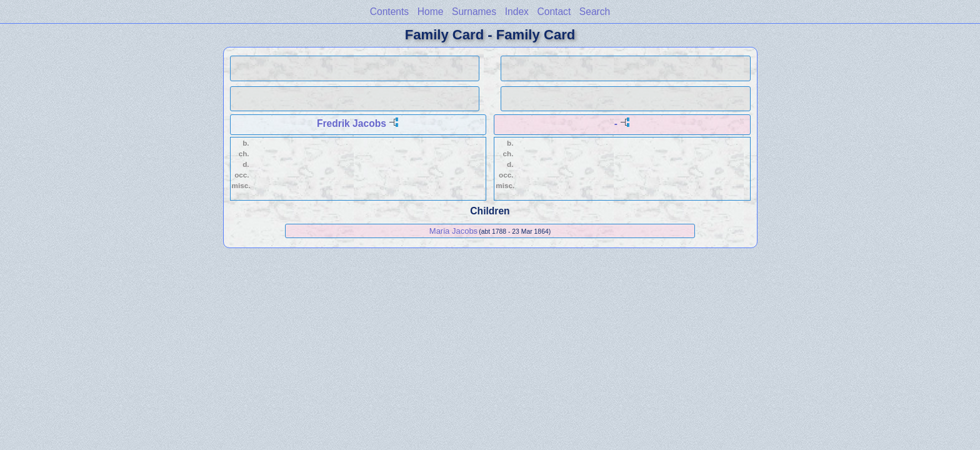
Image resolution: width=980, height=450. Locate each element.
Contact (554, 12)
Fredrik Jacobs (352, 123)
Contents (389, 12)
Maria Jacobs (453, 231)
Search (595, 12)
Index (517, 12)
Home (431, 12)
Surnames (474, 12)
